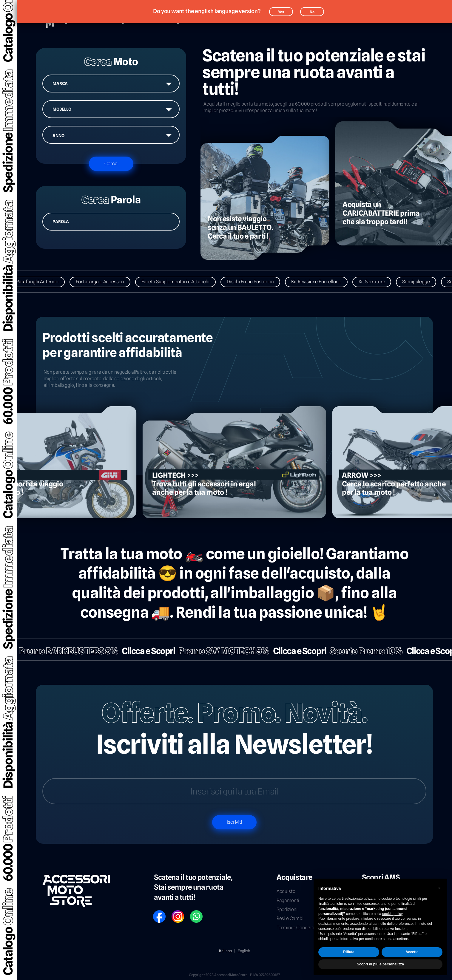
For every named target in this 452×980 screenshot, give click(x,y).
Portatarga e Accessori (104, 282)
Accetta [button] (412, 952)
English (244, 951)
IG (173, 912)
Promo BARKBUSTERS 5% (64, 651)
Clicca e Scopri (144, 651)
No (312, 12)
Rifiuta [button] (349, 952)
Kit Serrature (376, 282)
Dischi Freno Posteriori (254, 282)
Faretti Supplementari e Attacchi (180, 282)
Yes (281, 12)
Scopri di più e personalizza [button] (380, 964)
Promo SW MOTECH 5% (220, 651)
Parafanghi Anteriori (41, 282)
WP (193, 912)
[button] (439, 888)
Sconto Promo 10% (362, 651)
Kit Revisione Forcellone (320, 282)
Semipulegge (420, 282)
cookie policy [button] (392, 914)
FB (155, 912)
